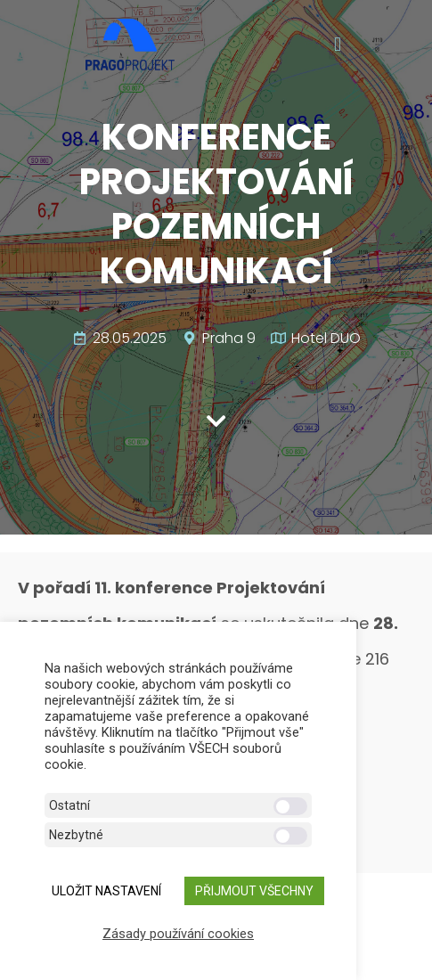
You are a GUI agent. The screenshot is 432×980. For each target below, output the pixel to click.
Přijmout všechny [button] (254, 891)
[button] (337, 45)
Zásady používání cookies (178, 934)
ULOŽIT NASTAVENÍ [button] (106, 891)
